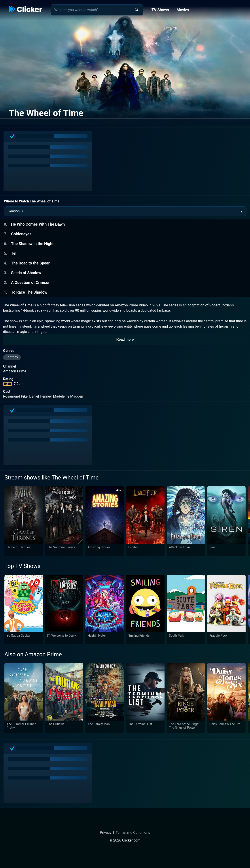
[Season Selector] (125, 211)
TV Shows (160, 10)
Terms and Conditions (133, 833)
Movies (183, 10)
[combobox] (97, 10)
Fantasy (12, 357)
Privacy (106, 833)
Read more (125, 339)
